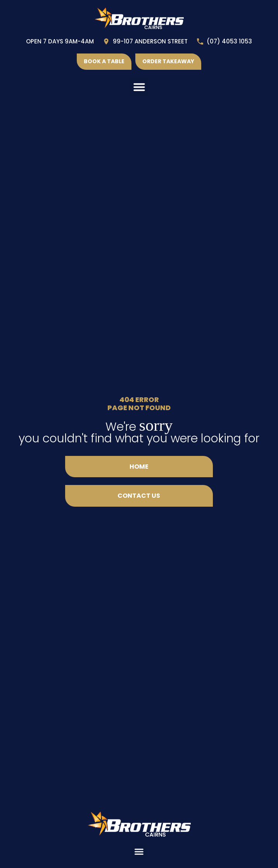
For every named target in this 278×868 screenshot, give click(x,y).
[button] (139, 87)
